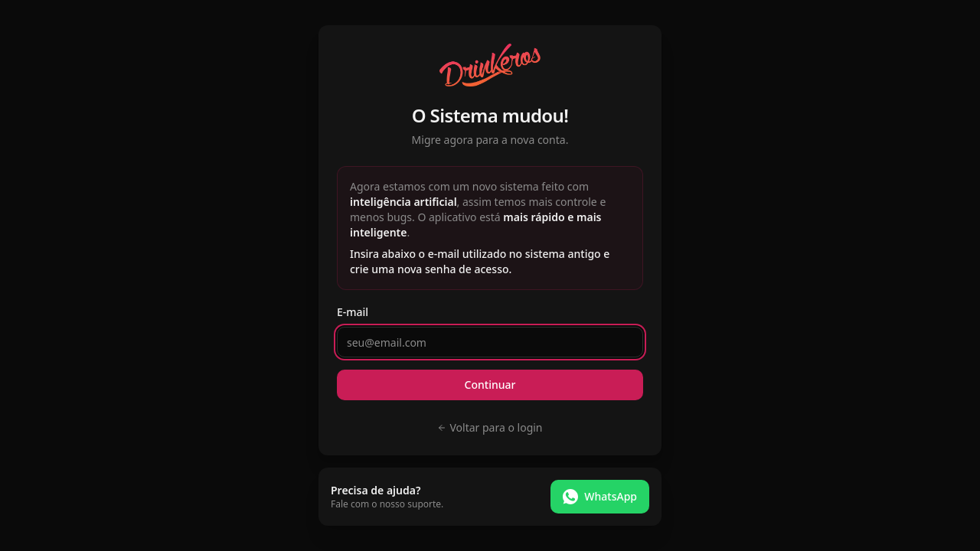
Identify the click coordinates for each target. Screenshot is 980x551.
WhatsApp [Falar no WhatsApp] (600, 497)
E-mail (353, 312)
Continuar (490, 385)
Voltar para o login (490, 427)
